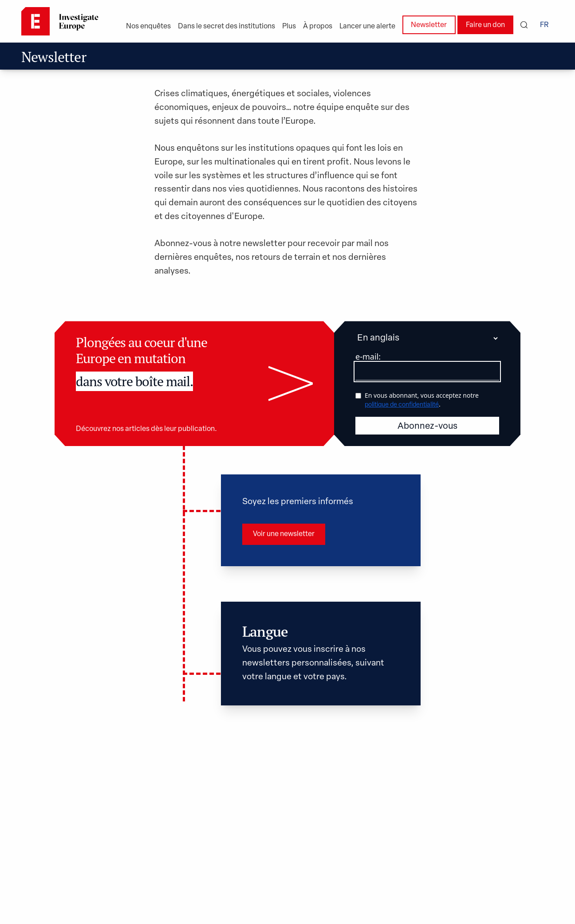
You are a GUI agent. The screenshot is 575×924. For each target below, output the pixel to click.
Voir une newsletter (284, 473)
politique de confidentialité (402, 343)
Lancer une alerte (367, 27)
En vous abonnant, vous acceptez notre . (422, 338)
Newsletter (429, 25)
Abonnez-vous (427, 365)
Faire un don (485, 25)
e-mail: (368, 295)
